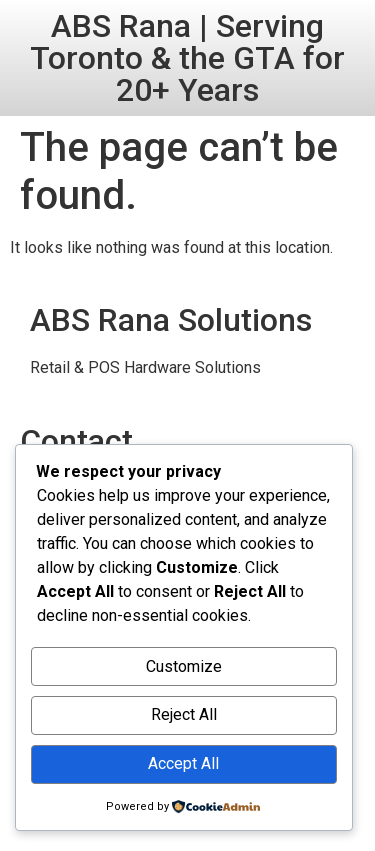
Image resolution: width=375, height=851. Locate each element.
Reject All (184, 714)
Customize (184, 666)
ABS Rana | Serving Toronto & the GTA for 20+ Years (187, 58)
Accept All (183, 763)
